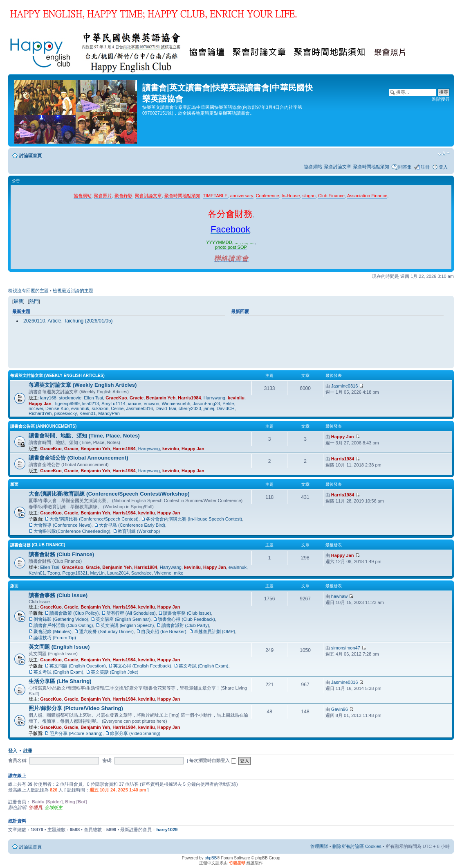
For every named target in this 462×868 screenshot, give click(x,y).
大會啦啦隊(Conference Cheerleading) (72, 531)
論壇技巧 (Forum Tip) (55, 638)
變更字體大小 (444, 154)
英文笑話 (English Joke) (115, 672)
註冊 (425, 167)
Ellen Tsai (93, 398)
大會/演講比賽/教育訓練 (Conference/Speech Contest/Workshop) (109, 494)
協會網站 (313, 167)
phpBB (211, 858)
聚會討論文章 (338, 167)
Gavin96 (340, 709)
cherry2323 (190, 408)
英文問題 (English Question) (78, 666)
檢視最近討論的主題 (73, 291)
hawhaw (339, 596)
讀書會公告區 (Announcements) (43, 426)
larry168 (48, 398)
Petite (228, 404)
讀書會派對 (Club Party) (185, 625)
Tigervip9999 (67, 404)
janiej (209, 408)
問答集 (405, 167)
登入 (443, 167)
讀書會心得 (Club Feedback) (186, 619)
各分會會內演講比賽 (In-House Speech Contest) (194, 519)
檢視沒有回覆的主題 (28, 291)
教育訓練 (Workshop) (139, 531)
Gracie (137, 398)
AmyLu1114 (113, 404)
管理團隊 (319, 846)
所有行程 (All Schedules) (131, 613)
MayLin (98, 573)
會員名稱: (18, 760)
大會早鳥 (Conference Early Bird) (132, 525)
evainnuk (80, 408)
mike (178, 573)
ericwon (152, 404)
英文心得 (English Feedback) (142, 666)
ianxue (135, 404)
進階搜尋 (441, 99)
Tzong (54, 573)
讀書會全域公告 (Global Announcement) (78, 458)
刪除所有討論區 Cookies (357, 846)
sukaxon (100, 408)
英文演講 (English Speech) (127, 625)
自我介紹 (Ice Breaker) (164, 631)
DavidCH (226, 408)
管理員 (35, 807)
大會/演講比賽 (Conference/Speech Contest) (94, 519)
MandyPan (109, 413)
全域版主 (54, 807)
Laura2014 (118, 573)
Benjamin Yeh (161, 398)
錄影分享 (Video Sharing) (135, 733)
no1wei (36, 408)
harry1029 (167, 830)
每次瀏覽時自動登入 (213, 760)
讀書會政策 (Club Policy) (74, 613)
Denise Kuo (57, 408)
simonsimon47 (346, 648)
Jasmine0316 (140, 408)
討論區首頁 (30, 156)
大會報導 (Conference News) (63, 525)
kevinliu (236, 398)
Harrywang (214, 398)
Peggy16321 (75, 573)
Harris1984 (189, 398)
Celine (117, 408)
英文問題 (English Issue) (59, 647)
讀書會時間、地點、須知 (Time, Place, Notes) (84, 436)
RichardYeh (40, 413)
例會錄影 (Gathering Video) (61, 619)
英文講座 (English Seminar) (123, 619)
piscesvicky (66, 413)
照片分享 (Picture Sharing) (76, 733)
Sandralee (141, 573)
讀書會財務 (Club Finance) (38, 545)
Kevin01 (87, 413)
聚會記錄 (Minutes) (53, 631)
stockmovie (70, 398)
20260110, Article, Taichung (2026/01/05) (68, 321)
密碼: (107, 760)
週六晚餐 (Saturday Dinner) (106, 631)
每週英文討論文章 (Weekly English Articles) (57, 375)
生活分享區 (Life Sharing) (60, 681)
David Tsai (166, 408)
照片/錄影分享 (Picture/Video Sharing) (76, 708)
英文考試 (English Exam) (204, 666)
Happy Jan (40, 404)
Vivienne (163, 573)
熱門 (34, 301)
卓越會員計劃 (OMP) (214, 631)
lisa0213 (91, 404)
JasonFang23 (206, 404)
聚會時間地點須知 (371, 167)
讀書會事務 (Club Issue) (58, 595)
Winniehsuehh (176, 404)
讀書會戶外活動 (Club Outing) (63, 625)
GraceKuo (116, 398)
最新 (18, 301)
